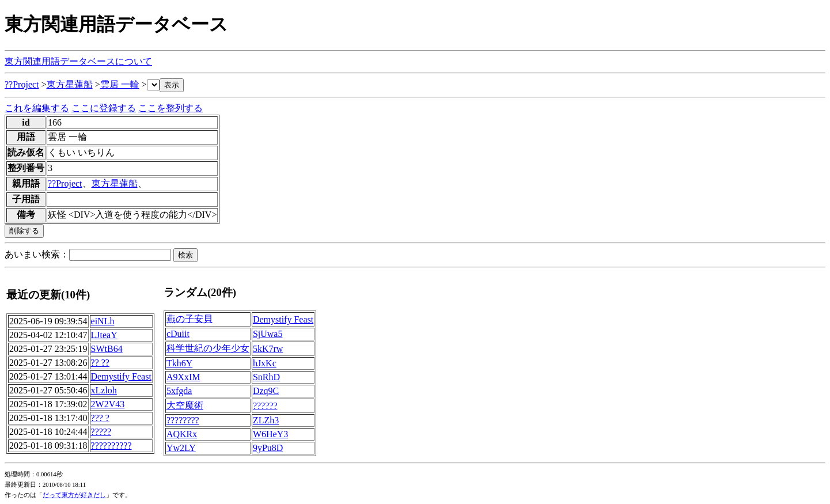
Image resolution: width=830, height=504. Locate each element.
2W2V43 (108, 404)
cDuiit (178, 334)
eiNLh (103, 321)
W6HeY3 (270, 434)
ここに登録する (104, 108)
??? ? (100, 418)
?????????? (111, 446)
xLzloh (104, 390)
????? (101, 432)
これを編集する (37, 108)
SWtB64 (107, 349)
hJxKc (265, 363)
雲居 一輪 (120, 84)
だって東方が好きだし (74, 495)
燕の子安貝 (190, 319)
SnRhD (266, 377)
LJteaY (104, 335)
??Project (22, 84)
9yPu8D (268, 448)
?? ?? (100, 363)
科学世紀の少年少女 (208, 348)
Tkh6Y (179, 363)
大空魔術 (185, 405)
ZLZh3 (266, 420)
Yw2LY (181, 448)
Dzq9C (266, 391)
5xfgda (179, 391)
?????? (265, 406)
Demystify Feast (121, 376)
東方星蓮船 (70, 84)
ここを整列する (170, 108)
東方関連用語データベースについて (78, 61)
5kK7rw (268, 349)
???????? (183, 420)
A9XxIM (183, 377)
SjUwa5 (268, 334)
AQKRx (182, 434)
